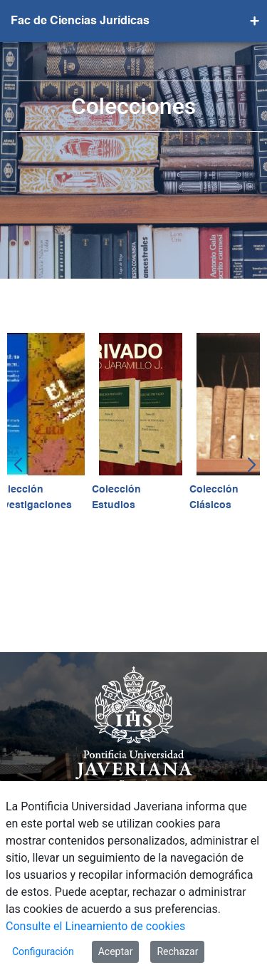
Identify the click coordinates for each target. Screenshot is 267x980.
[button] (17, 465)
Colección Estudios (116, 497)
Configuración (43, 951)
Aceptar (116, 951)
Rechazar (177, 951)
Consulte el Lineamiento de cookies (95, 926)
